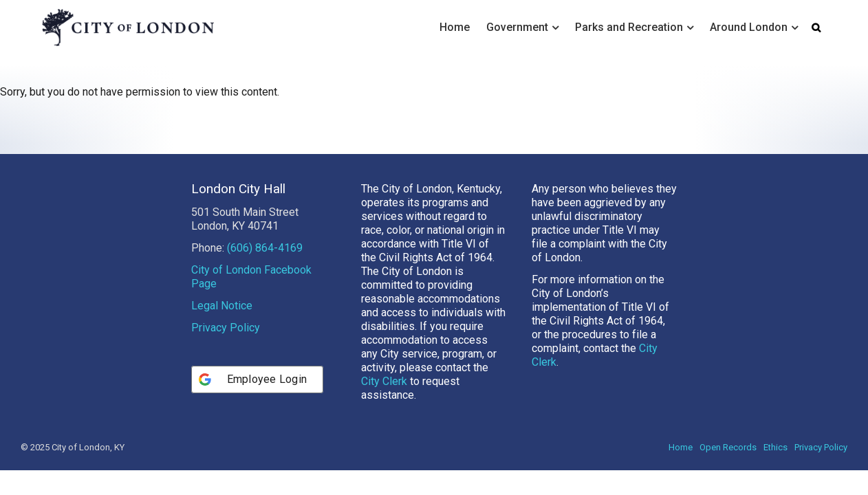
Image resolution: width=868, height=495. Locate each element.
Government (517, 27)
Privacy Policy (226, 352)
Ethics (775, 472)
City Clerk (384, 406)
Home (455, 27)
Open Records (728, 472)
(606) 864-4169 (265, 273)
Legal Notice (222, 330)
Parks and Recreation (629, 27)
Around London (749, 27)
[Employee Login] (258, 404)
